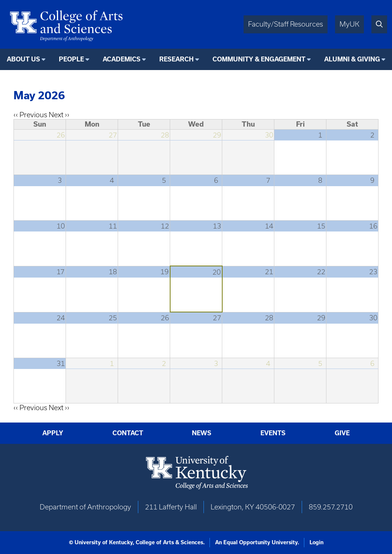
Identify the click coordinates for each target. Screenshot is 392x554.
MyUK (349, 24)
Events (273, 433)
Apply (53, 433)
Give (342, 433)
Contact (128, 433)
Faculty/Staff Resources (286, 24)
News (202, 433)
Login (316, 542)
